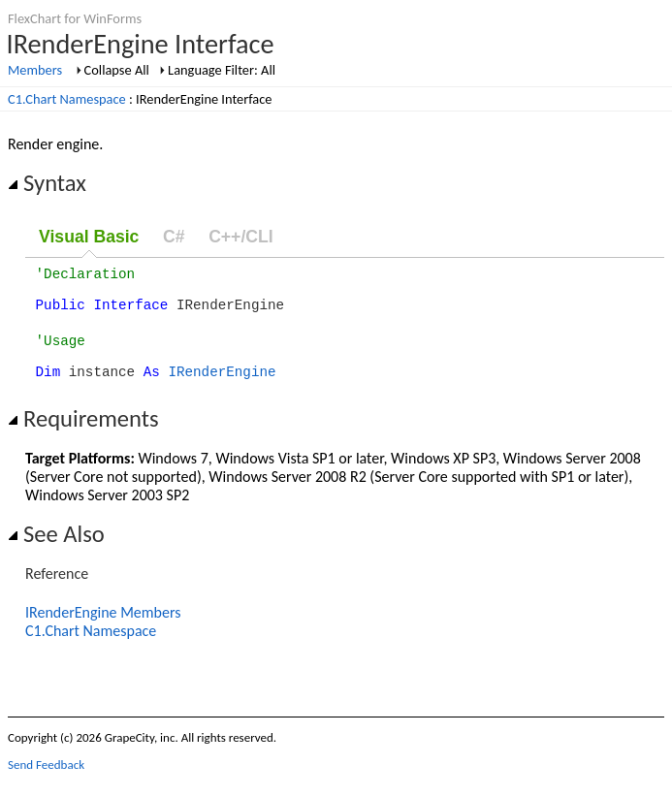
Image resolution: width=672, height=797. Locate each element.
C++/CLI (240, 237)
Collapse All (117, 70)
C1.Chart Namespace (67, 99)
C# (174, 237)
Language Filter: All (222, 70)
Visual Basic (89, 237)
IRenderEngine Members (103, 630)
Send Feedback (46, 782)
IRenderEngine (222, 388)
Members (35, 70)
